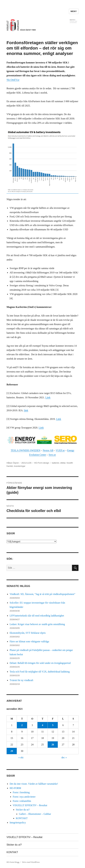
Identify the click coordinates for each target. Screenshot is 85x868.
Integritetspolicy (18, 823)
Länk (48, 397)
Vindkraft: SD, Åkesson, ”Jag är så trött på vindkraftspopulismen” (42, 594)
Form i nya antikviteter (24, 797)
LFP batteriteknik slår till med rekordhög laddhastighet (37, 616)
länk (26, 410)
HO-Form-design (42, 463)
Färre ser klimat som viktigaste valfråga (29, 641)
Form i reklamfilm (22, 801)
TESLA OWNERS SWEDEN (25, 450)
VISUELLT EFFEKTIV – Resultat (30, 805)
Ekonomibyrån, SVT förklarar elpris (28, 633)
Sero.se (52, 455)
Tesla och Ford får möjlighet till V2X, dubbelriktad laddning (40, 672)
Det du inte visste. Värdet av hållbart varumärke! (34, 784)
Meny (74, 11)
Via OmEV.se (13, 80)
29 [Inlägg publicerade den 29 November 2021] (12, 751)
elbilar (63, 463)
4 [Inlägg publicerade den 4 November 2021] (42, 725)
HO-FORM (15, 788)
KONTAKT (22, 818)
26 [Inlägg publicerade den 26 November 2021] (53, 745)
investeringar (20, 466)
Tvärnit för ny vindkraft (21, 680)
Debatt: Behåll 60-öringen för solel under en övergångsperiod (40, 663)
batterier (56, 463)
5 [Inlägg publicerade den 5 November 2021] (53, 725)
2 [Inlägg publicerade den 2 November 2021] (22, 725)
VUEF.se (60, 450)
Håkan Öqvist (13, 463)
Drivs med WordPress (31, 862)
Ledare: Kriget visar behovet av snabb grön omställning (37, 624)
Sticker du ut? (23, 810)
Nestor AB (48, 450)
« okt (21, 757)
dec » (64, 757)
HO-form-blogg (13, 862)
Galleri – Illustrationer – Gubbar (35, 814)
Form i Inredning (21, 792)
